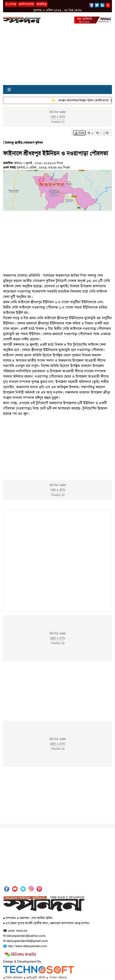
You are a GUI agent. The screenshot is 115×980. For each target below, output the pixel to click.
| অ (106, 133)
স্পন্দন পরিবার (56, 978)
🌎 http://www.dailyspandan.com (25, 946)
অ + (91, 133)
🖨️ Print (79, 133)
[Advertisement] (57, 56)
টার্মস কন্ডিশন (13, 978)
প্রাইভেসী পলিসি (34, 978)
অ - (99, 133)
